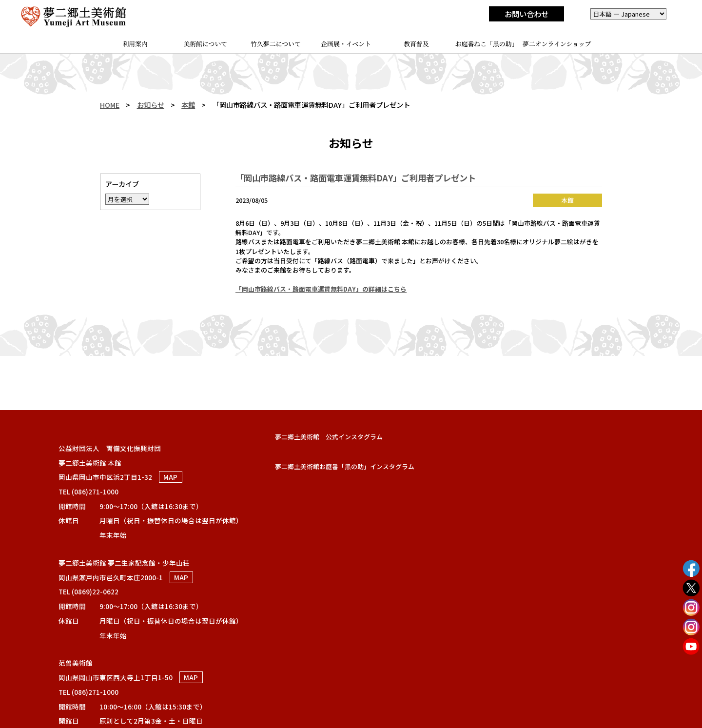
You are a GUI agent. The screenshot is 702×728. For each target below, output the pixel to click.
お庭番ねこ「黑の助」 (487, 44)
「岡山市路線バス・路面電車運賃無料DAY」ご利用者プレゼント (356, 178)
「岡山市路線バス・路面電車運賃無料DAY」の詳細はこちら (321, 289)
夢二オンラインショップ (557, 44)
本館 (188, 105)
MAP (170, 477)
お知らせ (151, 105)
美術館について (205, 44)
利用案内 (135, 44)
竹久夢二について (276, 44)
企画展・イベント (346, 44)
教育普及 (416, 44)
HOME (110, 105)
